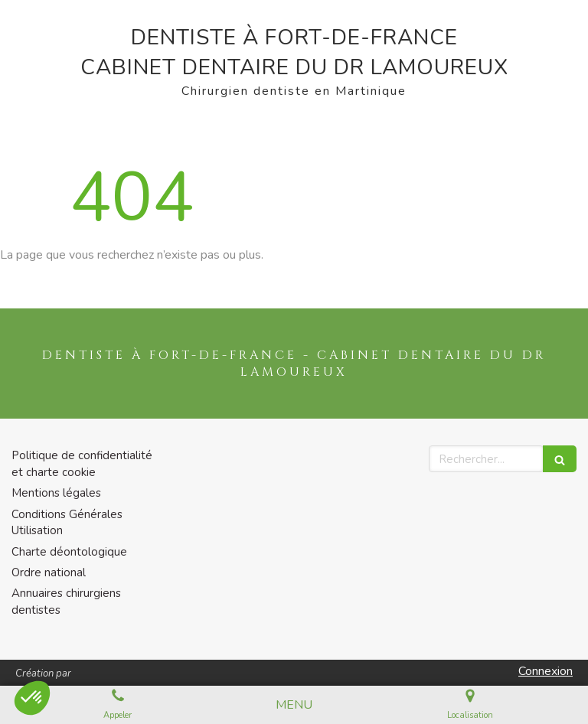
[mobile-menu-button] (294, 705)
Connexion (546, 671)
